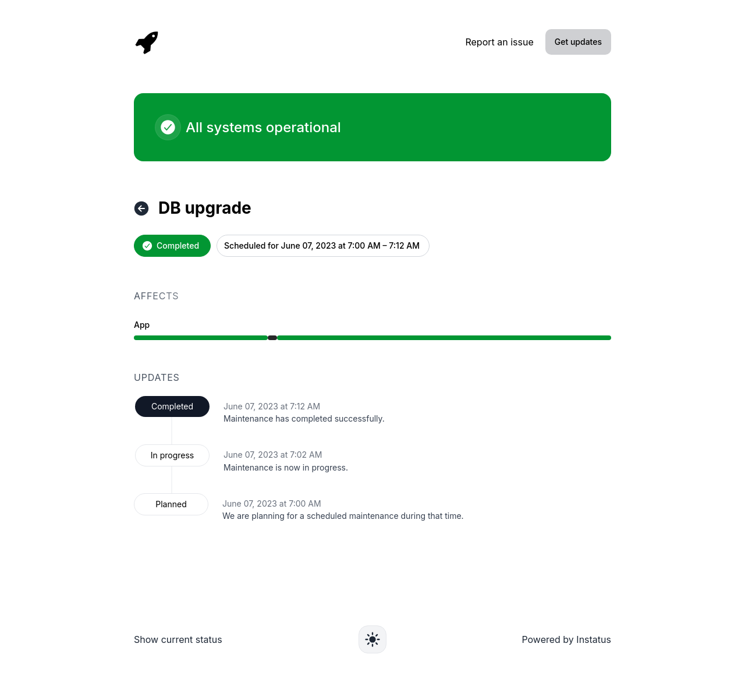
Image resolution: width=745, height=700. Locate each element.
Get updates (578, 42)
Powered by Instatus (566, 639)
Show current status (178, 639)
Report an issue (499, 42)
